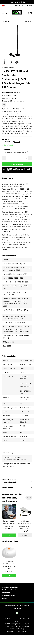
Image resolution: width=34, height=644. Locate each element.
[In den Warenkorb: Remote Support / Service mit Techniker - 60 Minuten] (9, 535)
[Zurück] (27, 498)
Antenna (30, 361)
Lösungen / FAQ (19, 6)
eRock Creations (23, 631)
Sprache (17, 598)
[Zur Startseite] (17, 13)
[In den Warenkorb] (17, 164)
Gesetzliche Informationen (17, 590)
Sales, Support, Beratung (17, 587)
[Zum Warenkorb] (31, 13)
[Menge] (15, 159)
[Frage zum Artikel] (4, 105)
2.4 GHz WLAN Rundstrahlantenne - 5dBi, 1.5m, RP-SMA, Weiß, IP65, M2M (25, 525)
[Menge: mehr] (30, 158)
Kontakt (30, 6)
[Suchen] (7, 13)
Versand (17, 142)
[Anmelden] (28, 13)
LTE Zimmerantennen (17, 101)
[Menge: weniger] (4, 158)
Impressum (17, 608)
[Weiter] (31, 498)
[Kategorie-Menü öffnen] (3, 13)
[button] (4, 62)
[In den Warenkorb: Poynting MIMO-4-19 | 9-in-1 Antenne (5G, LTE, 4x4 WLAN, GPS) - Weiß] (9, 575)
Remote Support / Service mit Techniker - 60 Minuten (9, 524)
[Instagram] (17, 613)
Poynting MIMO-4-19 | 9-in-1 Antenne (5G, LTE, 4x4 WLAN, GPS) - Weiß (9, 565)
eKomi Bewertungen (17, 596)
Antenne (5, 199)
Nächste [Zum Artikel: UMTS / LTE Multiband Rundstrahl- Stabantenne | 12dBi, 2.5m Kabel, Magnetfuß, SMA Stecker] (29, 21)
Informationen (17, 593)
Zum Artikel (25, 535)
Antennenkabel (7, 126)
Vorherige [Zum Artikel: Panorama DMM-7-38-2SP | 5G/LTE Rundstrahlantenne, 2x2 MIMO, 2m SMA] (6, 21)
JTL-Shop (21, 629)
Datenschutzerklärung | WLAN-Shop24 (17, 606)
